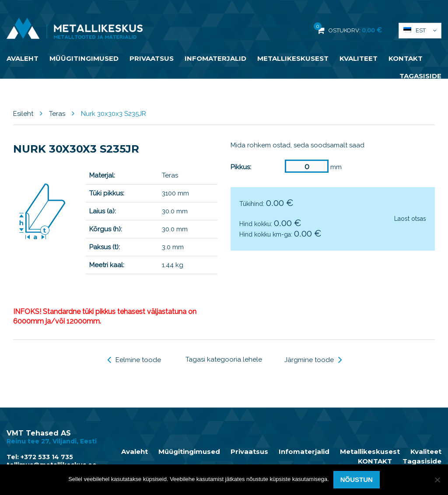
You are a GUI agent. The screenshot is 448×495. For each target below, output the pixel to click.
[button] (420, 31)
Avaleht (23, 58)
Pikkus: (241, 167)
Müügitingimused (84, 58)
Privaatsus (152, 58)
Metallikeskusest (293, 58)
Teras (57, 114)
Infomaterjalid (215, 58)
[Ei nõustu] (437, 480)
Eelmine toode (134, 360)
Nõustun (357, 479)
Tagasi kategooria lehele (224, 359)
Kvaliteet (359, 58)
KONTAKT (406, 58)
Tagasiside (420, 76)
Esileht (23, 114)
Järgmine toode (313, 360)
